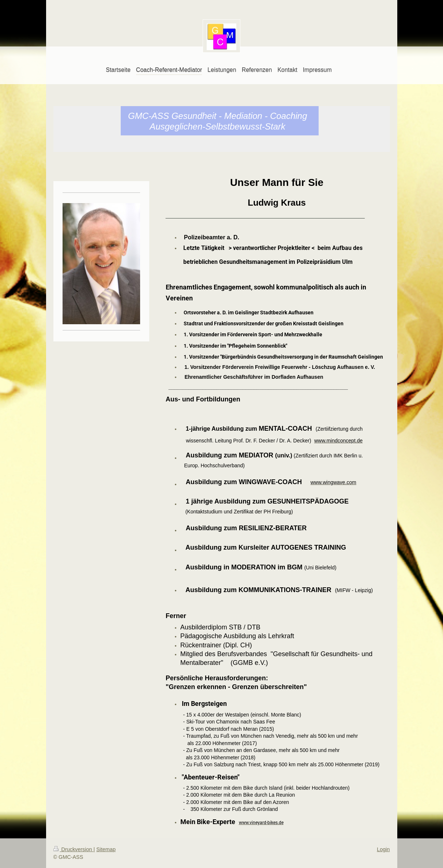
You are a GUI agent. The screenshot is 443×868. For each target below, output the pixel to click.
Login (383, 849)
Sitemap (106, 849)
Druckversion (74, 849)
